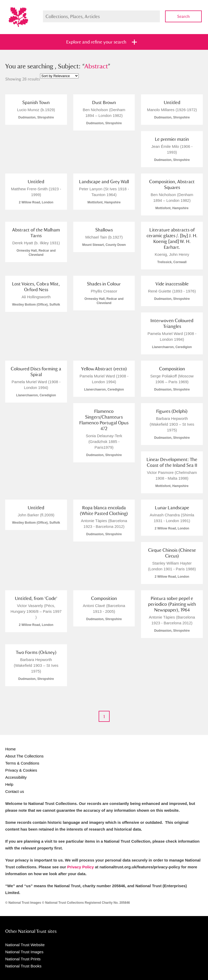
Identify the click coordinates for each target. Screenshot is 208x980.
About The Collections (24, 756)
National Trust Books (23, 966)
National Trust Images (24, 952)
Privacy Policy (81, 867)
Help (9, 784)
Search (183, 16)
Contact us (15, 791)
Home (10, 749)
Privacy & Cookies (21, 770)
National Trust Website (25, 945)
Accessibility (16, 777)
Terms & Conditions (22, 763)
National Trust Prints (23, 959)
